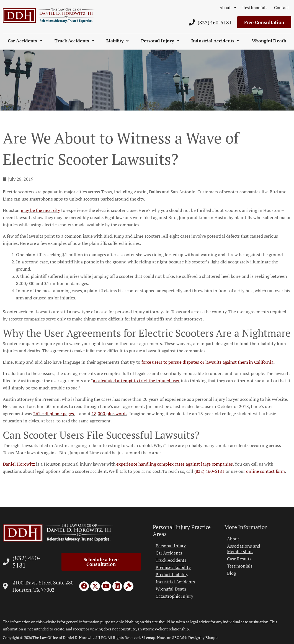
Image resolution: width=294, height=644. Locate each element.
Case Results (239, 559)
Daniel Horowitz (19, 464)
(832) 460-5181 (210, 471)
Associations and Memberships (244, 549)
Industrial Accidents (215, 41)
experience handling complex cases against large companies (174, 464)
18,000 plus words (109, 414)
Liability (118, 41)
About (228, 7)
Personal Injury (160, 41)
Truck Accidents (74, 41)
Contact (282, 7)
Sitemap (148, 637)
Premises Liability (173, 567)
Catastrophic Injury (174, 596)
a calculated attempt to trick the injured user (136, 381)
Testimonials (255, 7)
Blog (231, 573)
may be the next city (40, 210)
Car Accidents (25, 41)
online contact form (265, 471)
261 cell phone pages (54, 414)
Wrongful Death (269, 41)
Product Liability (172, 574)
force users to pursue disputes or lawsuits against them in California (207, 362)
